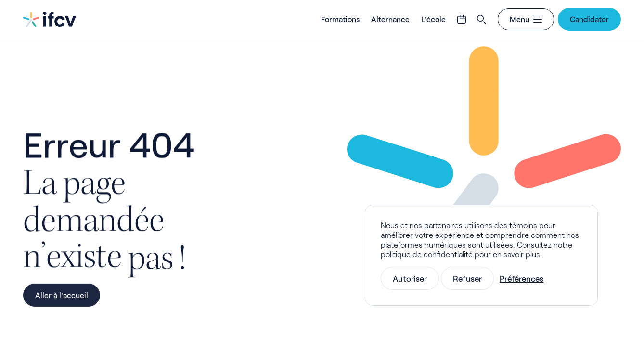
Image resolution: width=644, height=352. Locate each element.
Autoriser (410, 278)
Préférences (522, 278)
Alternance (390, 19)
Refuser (467, 278)
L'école (433, 19)
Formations (340, 19)
